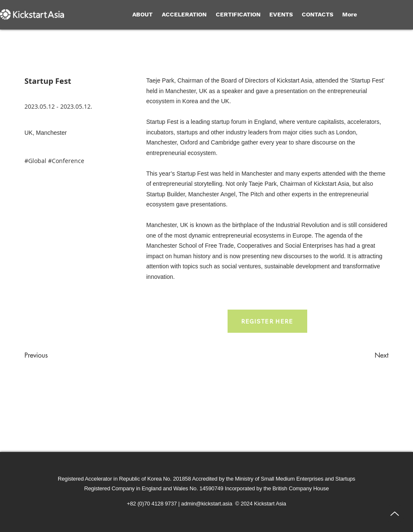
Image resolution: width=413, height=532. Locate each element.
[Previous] (52, 356)
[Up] (395, 514)
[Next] (367, 356)
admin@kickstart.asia (207, 504)
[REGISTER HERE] (267, 321)
